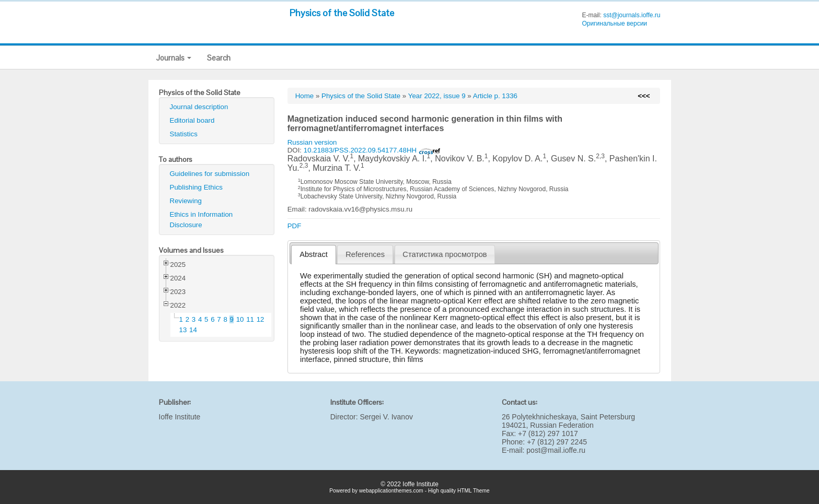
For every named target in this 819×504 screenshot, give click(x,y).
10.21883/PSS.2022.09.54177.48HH (372, 150)
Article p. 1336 (495, 96)
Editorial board (192, 120)
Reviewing (186, 201)
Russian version (312, 142)
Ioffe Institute (180, 417)
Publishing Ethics (197, 187)
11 (250, 319)
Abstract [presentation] (314, 254)
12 (261, 319)
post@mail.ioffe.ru (556, 450)
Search (219, 58)
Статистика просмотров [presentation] (445, 254)
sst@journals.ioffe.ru (632, 15)
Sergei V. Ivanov (386, 417)
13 (183, 330)
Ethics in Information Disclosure (201, 220)
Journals (174, 58)
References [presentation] (365, 254)
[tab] (313, 255)
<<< (644, 96)
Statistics (184, 134)
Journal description (199, 107)
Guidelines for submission (210, 174)
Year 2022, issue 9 (437, 96)
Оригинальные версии (614, 24)
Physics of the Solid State (342, 13)
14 (193, 330)
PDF (295, 226)
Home (305, 96)
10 (240, 319)
